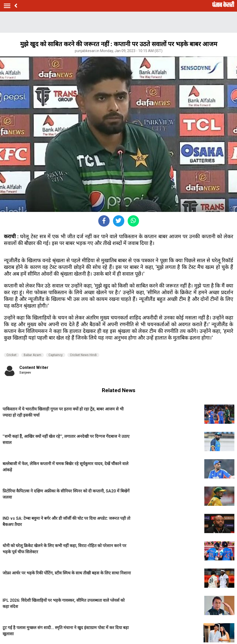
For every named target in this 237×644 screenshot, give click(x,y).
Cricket (11, 355)
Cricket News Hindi (83, 355)
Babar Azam (32, 355)
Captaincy (56, 355)
